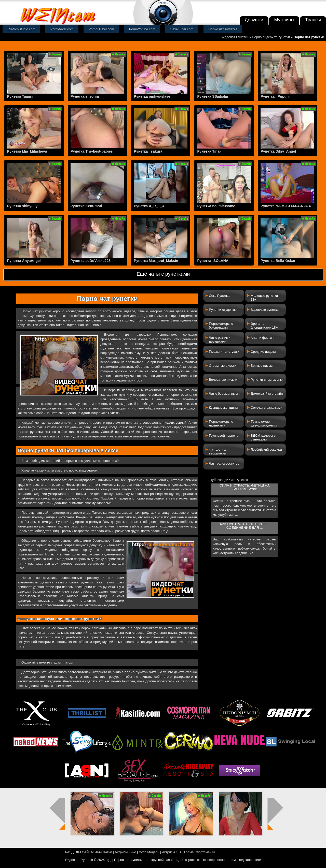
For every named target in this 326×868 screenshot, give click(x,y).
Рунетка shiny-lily (22, 206)
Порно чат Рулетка (223, 29)
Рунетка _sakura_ (149, 151)
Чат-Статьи (103, 852)
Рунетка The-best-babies (92, 151)
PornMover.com (62, 29)
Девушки (254, 20)
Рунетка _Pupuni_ (276, 96)
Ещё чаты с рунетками (163, 274)
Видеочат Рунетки (234, 37)
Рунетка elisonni (85, 96)
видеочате (99, 413)
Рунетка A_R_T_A (149, 206)
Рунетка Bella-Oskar (278, 261)
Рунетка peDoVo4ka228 (91, 261)
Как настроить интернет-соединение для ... (245, 526)
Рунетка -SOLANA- (213, 261)
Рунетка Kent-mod (86, 206)
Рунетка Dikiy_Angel (278, 151)
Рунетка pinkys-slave (152, 96)
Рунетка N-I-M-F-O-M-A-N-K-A (286, 206)
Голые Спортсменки (199, 852)
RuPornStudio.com (22, 29)
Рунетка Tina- (209, 151)
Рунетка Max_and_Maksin (156, 261)
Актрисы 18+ (172, 852)
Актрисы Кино (125, 852)
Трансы (313, 20)
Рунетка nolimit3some (216, 206)
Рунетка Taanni (20, 96)
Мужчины (284, 20)
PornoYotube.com (142, 29)
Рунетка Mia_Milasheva (27, 151)
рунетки (45, 311)
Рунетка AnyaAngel (24, 261)
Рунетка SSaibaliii (213, 96)
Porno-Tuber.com (101, 29)
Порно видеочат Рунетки (271, 37)
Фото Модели (149, 852)
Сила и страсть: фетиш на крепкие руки (245, 487)
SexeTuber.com (182, 29)
